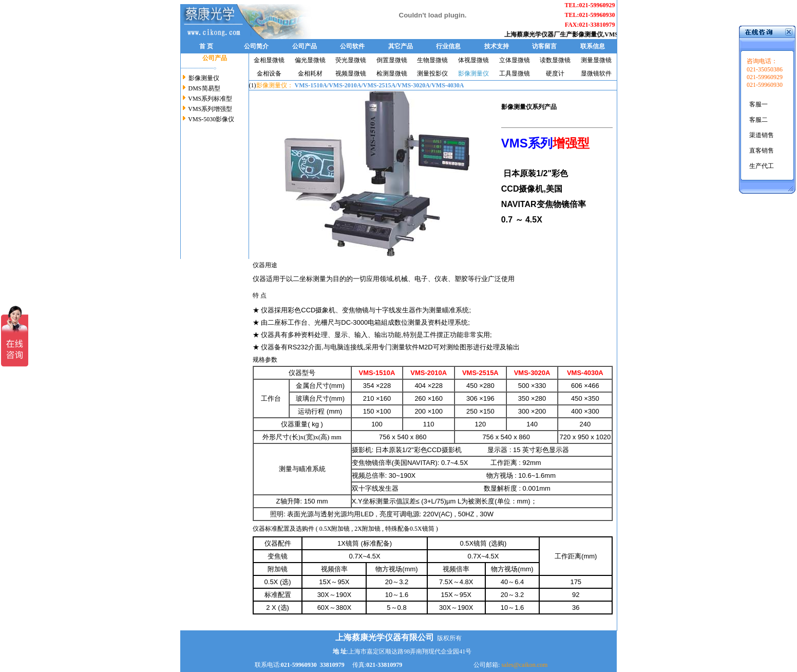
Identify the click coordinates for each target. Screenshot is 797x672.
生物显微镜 (432, 60)
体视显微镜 (473, 60)
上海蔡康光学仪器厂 (538, 34)
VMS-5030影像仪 (211, 119)
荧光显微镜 (351, 60)
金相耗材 (310, 73)
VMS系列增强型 (210, 109)
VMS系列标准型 (210, 99)
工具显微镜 (515, 73)
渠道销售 (762, 135)
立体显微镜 (515, 60)
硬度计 (555, 73)
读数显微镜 (555, 60)
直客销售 (762, 151)
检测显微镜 (392, 73)
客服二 (758, 120)
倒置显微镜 (392, 60)
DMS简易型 (204, 88)
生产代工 (762, 166)
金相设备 (269, 73)
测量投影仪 (432, 73)
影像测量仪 (594, 34)
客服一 (758, 104)
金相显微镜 (269, 60)
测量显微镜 (596, 60)
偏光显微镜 (310, 60)
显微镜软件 (596, 73)
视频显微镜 (351, 73)
